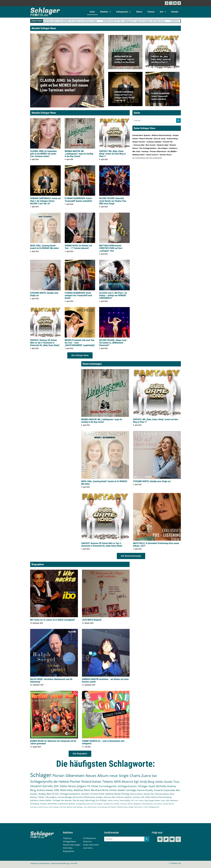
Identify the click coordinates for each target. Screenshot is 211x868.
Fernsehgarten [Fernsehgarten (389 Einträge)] (108, 786)
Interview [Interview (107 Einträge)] (33, 807)
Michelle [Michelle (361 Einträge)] (161, 786)
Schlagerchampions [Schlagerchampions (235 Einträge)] (70, 794)
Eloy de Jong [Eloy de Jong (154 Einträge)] (78, 800)
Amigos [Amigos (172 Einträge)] (99, 797)
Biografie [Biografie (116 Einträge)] (137, 804)
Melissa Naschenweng (161, 135)
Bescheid (158, 158)
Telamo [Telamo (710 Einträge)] (108, 782)
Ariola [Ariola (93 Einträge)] (145, 807)
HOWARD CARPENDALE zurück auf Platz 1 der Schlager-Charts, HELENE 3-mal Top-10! (45, 201)
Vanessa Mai (139, 145)
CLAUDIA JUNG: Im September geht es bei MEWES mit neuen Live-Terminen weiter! (73, 21)
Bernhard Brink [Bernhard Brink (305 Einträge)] (100, 790)
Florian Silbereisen (158, 151)
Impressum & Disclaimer (40, 863)
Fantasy (145, 151)
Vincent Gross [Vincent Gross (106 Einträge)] (43, 807)
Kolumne (87, 841)
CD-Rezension (90, 838)
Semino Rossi (166, 155)
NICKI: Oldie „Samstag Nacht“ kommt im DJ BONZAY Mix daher (44, 247)
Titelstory (67, 838)
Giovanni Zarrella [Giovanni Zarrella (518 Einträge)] (41, 786)
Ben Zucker (151, 145)
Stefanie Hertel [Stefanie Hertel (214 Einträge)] (113, 794)
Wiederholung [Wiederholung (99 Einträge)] (122, 807)
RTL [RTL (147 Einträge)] (133, 800)
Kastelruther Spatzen (141, 135)
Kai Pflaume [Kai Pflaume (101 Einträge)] (112, 807)
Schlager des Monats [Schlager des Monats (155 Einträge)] (62, 800)
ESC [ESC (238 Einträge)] (57, 794)
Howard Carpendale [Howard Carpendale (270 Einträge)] (164, 790)
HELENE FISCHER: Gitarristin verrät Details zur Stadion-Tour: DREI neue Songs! (113, 201)
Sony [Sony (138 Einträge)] (163, 800)
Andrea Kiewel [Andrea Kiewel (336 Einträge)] (45, 790)
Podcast (151, 12)
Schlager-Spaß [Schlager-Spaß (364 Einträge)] (146, 786)
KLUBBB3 (172, 151)
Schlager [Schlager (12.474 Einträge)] (41, 775)
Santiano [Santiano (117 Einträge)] (124, 804)
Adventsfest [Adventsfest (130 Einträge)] (52, 804)
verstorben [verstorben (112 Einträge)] (158, 804)
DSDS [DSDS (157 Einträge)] (148, 797)
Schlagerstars (123, 12)
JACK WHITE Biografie (92, 620)
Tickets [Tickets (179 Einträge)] (41, 797)
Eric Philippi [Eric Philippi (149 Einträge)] (101, 800)
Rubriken (105, 12)
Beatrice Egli (163, 145)
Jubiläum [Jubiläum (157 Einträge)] (34, 800)
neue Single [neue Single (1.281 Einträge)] (119, 776)
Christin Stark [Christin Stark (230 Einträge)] (97, 794)
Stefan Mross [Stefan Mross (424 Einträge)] (68, 786)
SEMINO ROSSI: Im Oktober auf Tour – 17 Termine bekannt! (78, 247)
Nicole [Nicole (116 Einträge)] (130, 804)
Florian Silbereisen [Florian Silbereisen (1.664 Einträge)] (68, 775)
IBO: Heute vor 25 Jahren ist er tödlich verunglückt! (52, 620)
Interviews (68, 848)
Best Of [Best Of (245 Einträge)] (50, 794)
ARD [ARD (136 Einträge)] (168, 800)
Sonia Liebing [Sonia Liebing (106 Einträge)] (53, 807)
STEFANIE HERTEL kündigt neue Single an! (152, 481)
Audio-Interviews (91, 845)
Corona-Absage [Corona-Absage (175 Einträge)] (65, 797)
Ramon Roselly (146, 139)
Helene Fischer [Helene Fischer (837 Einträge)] (69, 781)
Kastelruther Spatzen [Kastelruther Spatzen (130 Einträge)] (67, 804)
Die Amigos (163, 148)
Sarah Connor (152, 155)
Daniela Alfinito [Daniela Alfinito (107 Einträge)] (168, 804)
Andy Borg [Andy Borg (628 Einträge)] (147, 781)
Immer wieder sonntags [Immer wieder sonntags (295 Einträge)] (123, 790)
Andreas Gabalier (154, 142)
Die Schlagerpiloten (148, 148)
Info (163, 12)
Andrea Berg (172, 139)
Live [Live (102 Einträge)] (85, 807)
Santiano (173, 148)
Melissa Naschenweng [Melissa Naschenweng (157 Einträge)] (161, 797)
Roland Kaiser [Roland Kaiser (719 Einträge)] (91, 782)
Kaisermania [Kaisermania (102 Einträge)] (92, 807)
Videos (139, 12)
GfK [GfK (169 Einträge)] (143, 797)
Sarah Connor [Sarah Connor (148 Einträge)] (113, 800)
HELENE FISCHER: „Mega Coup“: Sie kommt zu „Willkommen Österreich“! (113, 343)
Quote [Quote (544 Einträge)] (168, 782)
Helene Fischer (139, 142)
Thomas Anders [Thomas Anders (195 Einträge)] (162, 794)
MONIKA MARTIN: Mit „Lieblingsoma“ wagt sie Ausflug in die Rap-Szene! (146, 21)
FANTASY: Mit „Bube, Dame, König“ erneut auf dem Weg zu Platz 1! (161, 59)
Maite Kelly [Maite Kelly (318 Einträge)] (66, 790)
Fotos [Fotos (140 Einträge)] (141, 800)
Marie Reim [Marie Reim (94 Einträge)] (138, 807)
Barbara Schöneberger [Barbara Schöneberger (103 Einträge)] (75, 807)
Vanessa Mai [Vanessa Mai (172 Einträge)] (109, 797)
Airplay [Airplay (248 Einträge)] (42, 794)
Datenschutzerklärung (60, 863)
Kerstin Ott (168, 142)
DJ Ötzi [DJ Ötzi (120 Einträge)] (117, 804)
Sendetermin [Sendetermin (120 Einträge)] (108, 804)
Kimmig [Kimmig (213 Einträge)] (125, 794)
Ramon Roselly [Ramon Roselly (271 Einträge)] (145, 790)
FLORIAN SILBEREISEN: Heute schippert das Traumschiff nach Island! (78, 295)
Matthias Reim (138, 155)
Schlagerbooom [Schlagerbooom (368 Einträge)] (127, 786)
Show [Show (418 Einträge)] (95, 786)
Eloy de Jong (160, 139)
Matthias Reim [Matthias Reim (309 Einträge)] (82, 790)
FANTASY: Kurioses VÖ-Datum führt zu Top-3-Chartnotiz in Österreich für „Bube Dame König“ (45, 343)
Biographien (69, 851)
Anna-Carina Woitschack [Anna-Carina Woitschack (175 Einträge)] (84, 797)
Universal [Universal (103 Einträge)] (62, 807)
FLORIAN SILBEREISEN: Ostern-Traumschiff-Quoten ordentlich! (161, 96)
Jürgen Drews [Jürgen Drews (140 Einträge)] (154, 800)
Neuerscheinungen (72, 845)
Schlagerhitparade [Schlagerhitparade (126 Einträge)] (83, 804)
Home (92, 12)
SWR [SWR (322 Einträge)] (57, 790)
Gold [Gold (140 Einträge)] (146, 800)
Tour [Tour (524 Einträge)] (176, 782)
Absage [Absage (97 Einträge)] (131, 807)
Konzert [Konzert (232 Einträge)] (85, 794)
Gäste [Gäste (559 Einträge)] (159, 782)
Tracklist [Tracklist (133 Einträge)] (43, 804)
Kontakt (175, 12)
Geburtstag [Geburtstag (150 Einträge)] (90, 800)
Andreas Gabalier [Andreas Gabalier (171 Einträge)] (124, 797)
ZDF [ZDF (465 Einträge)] (56, 786)
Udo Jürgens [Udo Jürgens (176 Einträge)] (51, 797)
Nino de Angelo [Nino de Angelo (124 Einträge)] (97, 804)
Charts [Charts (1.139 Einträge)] (135, 776)
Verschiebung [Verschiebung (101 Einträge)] (102, 807)
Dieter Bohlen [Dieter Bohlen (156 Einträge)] (45, 800)
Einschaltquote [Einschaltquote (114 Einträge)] (147, 804)
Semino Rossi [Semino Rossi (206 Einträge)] (136, 794)
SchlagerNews (69, 841)
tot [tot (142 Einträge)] (136, 800)
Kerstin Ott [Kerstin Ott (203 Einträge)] (148, 794)
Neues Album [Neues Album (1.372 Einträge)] (97, 776)
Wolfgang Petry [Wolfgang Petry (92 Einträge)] (154, 807)
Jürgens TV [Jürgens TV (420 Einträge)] (84, 786)
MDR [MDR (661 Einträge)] (117, 782)
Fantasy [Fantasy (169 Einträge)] (136, 797)
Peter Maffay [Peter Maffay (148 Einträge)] (125, 800)
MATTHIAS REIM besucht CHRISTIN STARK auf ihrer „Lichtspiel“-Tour (111, 248)
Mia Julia (136, 151)
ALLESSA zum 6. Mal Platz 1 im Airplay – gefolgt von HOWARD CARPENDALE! (113, 295)
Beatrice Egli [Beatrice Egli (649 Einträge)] (130, 782)
